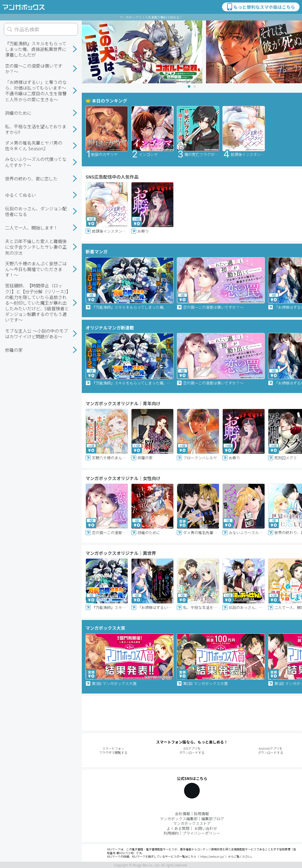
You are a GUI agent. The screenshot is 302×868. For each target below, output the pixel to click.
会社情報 (182, 813)
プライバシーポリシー (201, 833)
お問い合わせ (206, 828)
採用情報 (201, 813)
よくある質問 (178, 828)
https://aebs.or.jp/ (212, 857)
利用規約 (171, 833)
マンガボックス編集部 (179, 818)
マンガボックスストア (192, 823)
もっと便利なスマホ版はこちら (260, 7)
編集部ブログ (213, 818)
